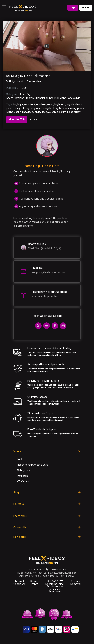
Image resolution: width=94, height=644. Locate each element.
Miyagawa (23, 104)
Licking (62, 98)
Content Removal (75, 583)
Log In (73, 8)
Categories (24, 470)
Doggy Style (73, 98)
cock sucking (69, 108)
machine (41, 104)
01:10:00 (22, 88)
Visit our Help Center (45, 296)
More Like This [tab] (17, 119)
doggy (45, 112)
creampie (55, 112)
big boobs (60, 104)
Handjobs (42, 98)
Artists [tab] (34, 119)
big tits (70, 104)
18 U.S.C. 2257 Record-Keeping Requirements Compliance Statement (55, 587)
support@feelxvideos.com (48, 272)
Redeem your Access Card (33, 465)
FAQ (20, 459)
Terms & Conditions (20, 583)
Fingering (53, 98)
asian (50, 104)
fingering (36, 108)
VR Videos (23, 482)
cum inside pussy (71, 112)
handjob (46, 108)
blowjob (56, 108)
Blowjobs (19, 98)
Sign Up (86, 8)
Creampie (30, 98)
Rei (15, 104)
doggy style (34, 112)
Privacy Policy (35, 583)
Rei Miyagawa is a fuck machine (28, 76)
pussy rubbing (22, 108)
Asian (23, 94)
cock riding (20, 112)
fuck (33, 104)
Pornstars (23, 476)
